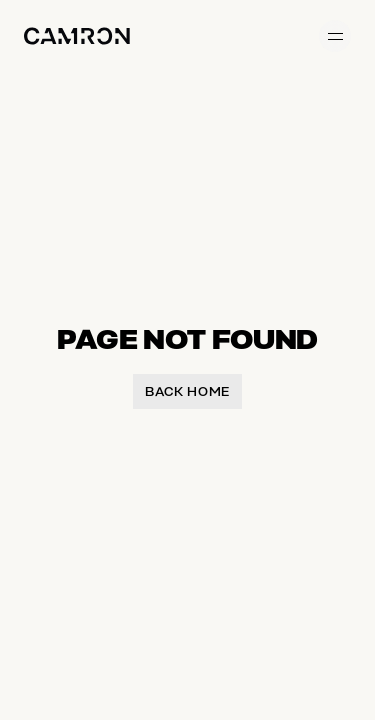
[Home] (77, 36)
